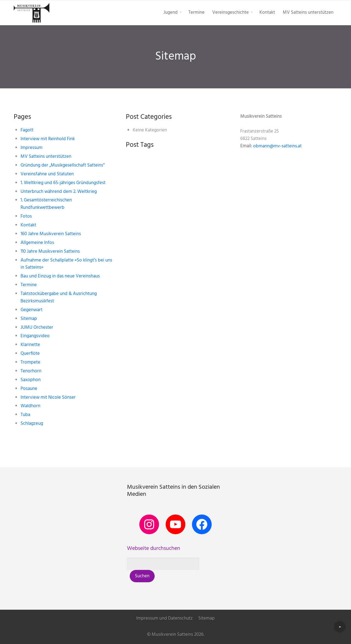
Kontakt (267, 12)
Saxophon (31, 380)
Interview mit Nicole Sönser (48, 397)
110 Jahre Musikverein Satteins (50, 251)
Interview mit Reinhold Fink (48, 139)
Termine (196, 12)
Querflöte (30, 354)
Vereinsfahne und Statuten (47, 174)
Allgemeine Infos (37, 243)
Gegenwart (32, 310)
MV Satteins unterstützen (308, 12)
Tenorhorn (31, 371)
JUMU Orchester (37, 327)
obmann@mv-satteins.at (277, 146)
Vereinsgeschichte (230, 12)
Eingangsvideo (35, 336)
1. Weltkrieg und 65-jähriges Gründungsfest (63, 183)
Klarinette (30, 345)
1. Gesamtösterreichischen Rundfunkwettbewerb (46, 204)
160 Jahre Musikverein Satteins (51, 234)
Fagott (27, 130)
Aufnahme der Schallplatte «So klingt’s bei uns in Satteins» (66, 264)
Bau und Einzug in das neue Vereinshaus (60, 276)
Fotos (26, 216)
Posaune (29, 389)
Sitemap (29, 319)
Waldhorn (30, 406)
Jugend (171, 12)
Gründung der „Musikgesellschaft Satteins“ (63, 165)
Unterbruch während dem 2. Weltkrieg (59, 192)
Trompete (30, 362)
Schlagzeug (32, 424)
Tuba (25, 415)
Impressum (32, 148)
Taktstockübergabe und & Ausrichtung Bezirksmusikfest (59, 297)
